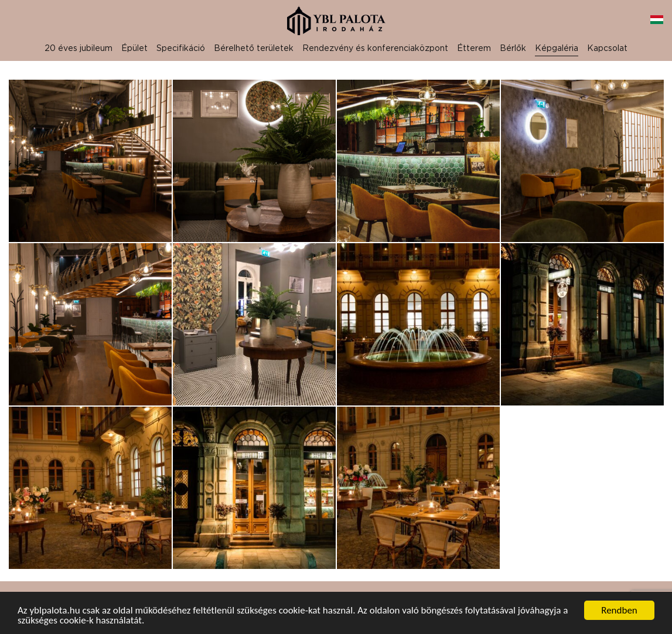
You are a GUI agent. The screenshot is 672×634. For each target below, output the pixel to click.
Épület (134, 48)
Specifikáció (181, 48)
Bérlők (513, 48)
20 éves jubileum (79, 48)
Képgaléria (557, 48)
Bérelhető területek (254, 48)
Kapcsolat (607, 48)
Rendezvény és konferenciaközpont (375, 48)
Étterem (474, 48)
